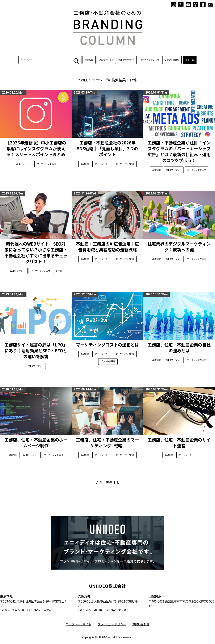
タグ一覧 (190, 63)
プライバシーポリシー (112, 619)
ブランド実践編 (172, 63)
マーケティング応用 (150, 63)
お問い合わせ (143, 619)
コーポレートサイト (76, 619)
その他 (59, 271)
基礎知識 (89, 63)
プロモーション (107, 63)
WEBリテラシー (127, 63)
